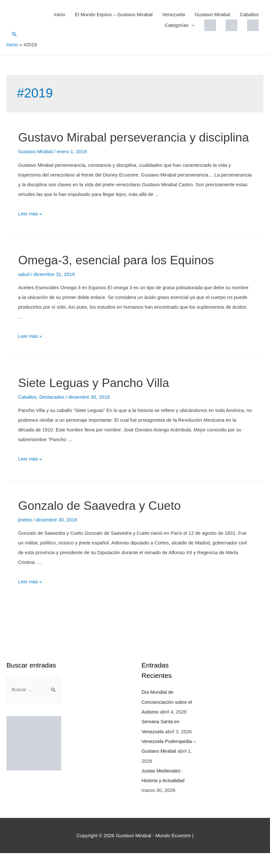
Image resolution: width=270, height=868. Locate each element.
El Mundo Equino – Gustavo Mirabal (114, 14)
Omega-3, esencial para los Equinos (123, 276)
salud (24, 291)
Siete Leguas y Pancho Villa (99, 399)
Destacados (53, 413)
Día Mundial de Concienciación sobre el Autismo (167, 718)
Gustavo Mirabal (212, 14)
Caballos (249, 14)
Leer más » (30, 230)
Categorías (177, 25)
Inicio (59, 14)
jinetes (25, 536)
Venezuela (174, 14)
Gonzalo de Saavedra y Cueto (105, 521)
